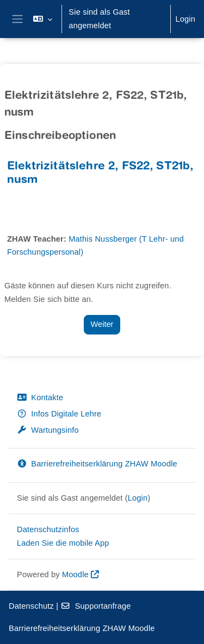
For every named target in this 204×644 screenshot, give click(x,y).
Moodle (75, 574)
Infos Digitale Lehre (59, 414)
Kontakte (40, 397)
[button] (43, 19)
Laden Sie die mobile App (63, 543)
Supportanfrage (95, 606)
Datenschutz (31, 606)
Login (185, 19)
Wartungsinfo (48, 430)
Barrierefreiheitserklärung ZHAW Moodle (97, 464)
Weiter (102, 324)
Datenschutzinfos (48, 529)
